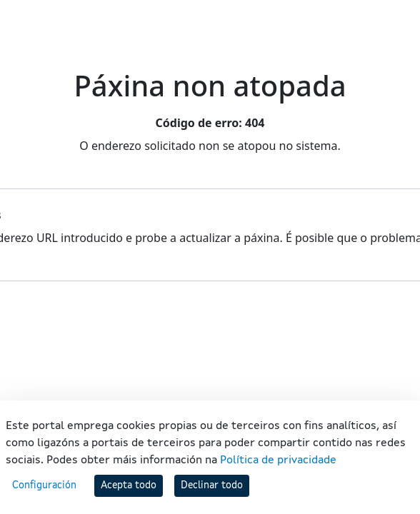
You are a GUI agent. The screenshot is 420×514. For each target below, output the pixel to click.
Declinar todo (212, 485)
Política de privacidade (278, 460)
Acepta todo (129, 485)
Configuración (44, 485)
